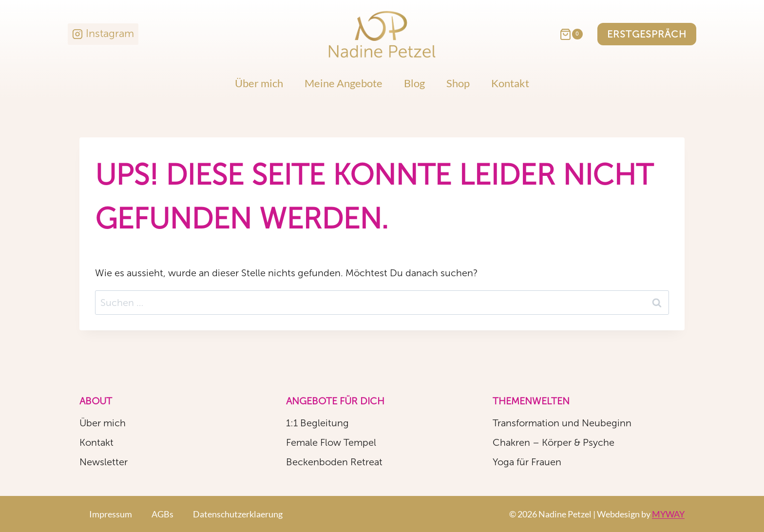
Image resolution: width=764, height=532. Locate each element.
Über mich (259, 83)
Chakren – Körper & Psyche (554, 442)
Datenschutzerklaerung (238, 514)
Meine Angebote (344, 83)
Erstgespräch (647, 34)
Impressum (111, 514)
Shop (458, 83)
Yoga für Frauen (527, 462)
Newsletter (104, 462)
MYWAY (668, 514)
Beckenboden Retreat (334, 462)
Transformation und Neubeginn (562, 423)
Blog (414, 83)
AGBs (162, 514)
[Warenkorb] (576, 34)
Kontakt (510, 83)
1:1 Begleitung (317, 423)
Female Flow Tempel (331, 442)
